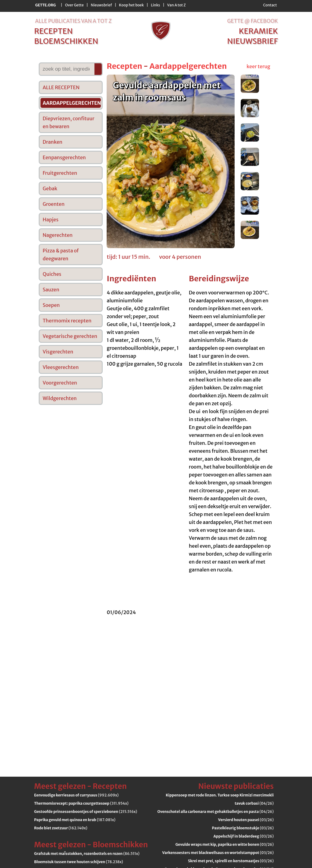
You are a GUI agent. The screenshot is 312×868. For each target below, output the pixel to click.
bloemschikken (66, 41)
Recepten (124, 66)
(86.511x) (87, 854)
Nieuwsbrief (101, 5)
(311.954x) (81, 803)
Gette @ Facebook (252, 21)
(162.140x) (61, 828)
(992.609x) (76, 795)
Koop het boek (131, 5)
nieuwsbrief (253, 41)
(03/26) (246, 820)
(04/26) (216, 812)
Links (155, 5)
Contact (270, 5)
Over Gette (74, 5)
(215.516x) (86, 812)
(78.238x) (79, 862)
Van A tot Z (177, 5)
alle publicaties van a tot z (73, 21)
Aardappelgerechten (188, 66)
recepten (53, 31)
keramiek (258, 31)
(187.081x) (75, 820)
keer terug (258, 66)
